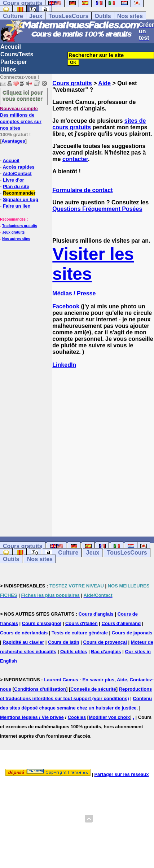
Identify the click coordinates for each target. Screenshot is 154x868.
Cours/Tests (17, 54)
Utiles (8, 70)
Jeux (36, 16)
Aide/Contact (17, 173)
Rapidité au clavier (23, 642)
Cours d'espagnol (42, 623)
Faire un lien (17, 206)
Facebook (66, 306)
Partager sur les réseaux (121, 774)
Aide (104, 83)
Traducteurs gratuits (20, 226)
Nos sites (130, 16)
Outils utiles (74, 652)
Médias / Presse (74, 293)
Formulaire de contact (82, 190)
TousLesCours (68, 16)
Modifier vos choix (109, 717)
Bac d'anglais (106, 652)
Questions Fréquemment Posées (97, 209)
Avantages (13, 141)
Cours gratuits (72, 83)
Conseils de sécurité (93, 689)
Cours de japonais (132, 633)
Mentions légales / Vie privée (32, 717)
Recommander (19, 193)
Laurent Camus (61, 680)
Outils (103, 16)
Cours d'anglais (96, 614)
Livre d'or (14, 180)
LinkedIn (64, 365)
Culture (13, 16)
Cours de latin (64, 642)
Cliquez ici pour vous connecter (23, 95)
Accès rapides (18, 167)
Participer (14, 62)
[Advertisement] (103, 446)
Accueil (11, 47)
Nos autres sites (16, 239)
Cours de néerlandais (24, 633)
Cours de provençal (105, 642)
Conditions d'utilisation (40, 689)
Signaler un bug (21, 199)
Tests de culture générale (80, 633)
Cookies (77, 717)
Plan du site (16, 186)
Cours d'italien (82, 623)
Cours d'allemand (121, 623)
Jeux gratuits (13, 232)
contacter (75, 159)
